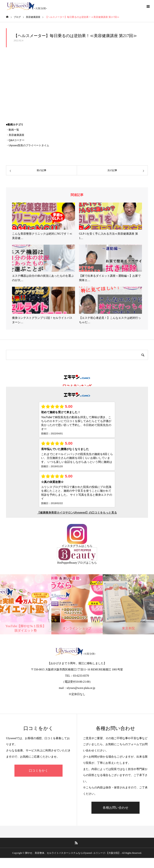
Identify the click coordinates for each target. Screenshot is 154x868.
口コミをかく (38, 771)
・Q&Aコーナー (15, 140)
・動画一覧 (13, 130)
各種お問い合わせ (115, 808)
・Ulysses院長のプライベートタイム (28, 145)
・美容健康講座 (15, 135)
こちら (88, 546)
